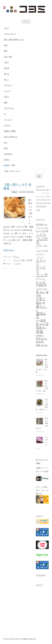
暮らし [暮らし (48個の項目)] (41, 306)
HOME (6, 165)
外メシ (7, 79)
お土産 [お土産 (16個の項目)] (45, 231)
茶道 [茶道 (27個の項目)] (39, 327)
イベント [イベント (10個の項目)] (40, 257)
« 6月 (38, 210)
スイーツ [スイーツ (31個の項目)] (41, 262)
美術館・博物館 (10, 131)
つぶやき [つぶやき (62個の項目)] (42, 240)
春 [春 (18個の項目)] (44, 303)
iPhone (7, 160)
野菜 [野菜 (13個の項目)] (38, 339)
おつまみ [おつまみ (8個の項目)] (45, 228)
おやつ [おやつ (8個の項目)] (38, 231)
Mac (6, 143)
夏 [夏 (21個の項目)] (47, 292)
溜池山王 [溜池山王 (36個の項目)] (41, 315)
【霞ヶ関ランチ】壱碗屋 (17, 186)
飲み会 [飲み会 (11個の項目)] (44, 339)
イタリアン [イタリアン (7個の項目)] (40, 254)
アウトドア (8, 120)
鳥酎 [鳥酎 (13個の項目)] (38, 345)
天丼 (23, 260)
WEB (6, 148)
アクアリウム (9, 108)
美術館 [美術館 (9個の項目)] (42, 324)
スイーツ (7, 91)
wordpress (8, 154)
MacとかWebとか (11, 137)
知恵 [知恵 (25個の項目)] (43, 320)
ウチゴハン (8, 85)
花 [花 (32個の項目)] (47, 324)
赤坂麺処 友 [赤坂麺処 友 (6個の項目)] (40, 336)
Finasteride (41, 575)
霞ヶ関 (29, 260)
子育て (7, 62)
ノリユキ (17, 263)
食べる (7, 74)
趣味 (6, 102)
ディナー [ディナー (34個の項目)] (41, 269)
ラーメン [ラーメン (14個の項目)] (41, 278)
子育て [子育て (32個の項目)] (41, 299)
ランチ (16, 260)
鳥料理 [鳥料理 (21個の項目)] (40, 342)
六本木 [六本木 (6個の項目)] (45, 289)
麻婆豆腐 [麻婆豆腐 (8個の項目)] (44, 345)
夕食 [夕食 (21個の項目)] (39, 295)
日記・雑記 (8, 57)
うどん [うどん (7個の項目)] (38, 228)
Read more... (9, 250)
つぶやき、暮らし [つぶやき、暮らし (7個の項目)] (42, 246)
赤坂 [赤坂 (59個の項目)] (40, 331)
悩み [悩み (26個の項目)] (39, 302)
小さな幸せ (46, 440)
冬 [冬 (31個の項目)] (38, 292)
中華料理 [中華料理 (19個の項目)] (41, 285)
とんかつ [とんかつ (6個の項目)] (39, 251)
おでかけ (7, 125)
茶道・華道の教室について (14, 39)
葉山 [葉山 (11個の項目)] (44, 328)
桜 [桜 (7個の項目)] (37, 310)
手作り (7, 97)
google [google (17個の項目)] (40, 224)
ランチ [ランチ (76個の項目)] (42, 275)
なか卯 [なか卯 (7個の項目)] (45, 251)
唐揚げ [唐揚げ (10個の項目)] (43, 292)
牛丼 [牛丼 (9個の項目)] (38, 321)
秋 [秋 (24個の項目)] (37, 324)
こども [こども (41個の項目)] (41, 234)
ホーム (7, 28)
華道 (6, 51)
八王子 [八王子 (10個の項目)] (39, 289)
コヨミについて (10, 34)
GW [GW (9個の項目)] (46, 224)
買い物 (7, 68)
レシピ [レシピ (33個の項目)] (41, 282)
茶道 (6, 45)
